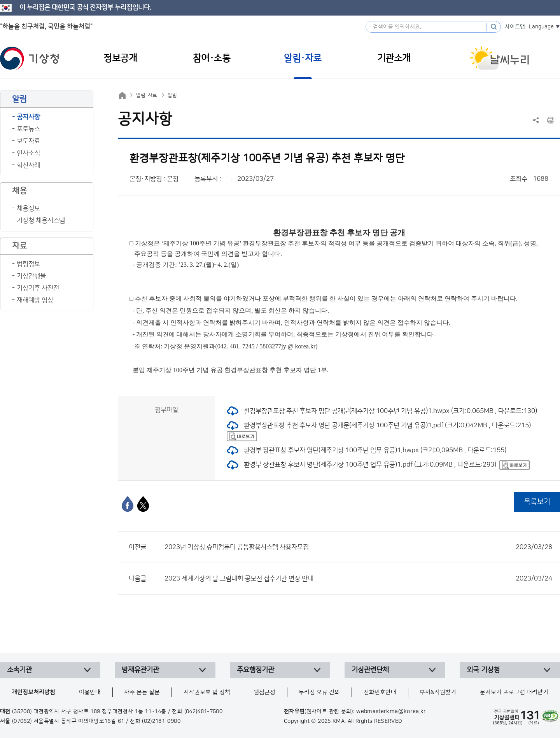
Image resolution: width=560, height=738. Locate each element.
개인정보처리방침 (33, 692)
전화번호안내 (380, 692)
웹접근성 (264, 692)
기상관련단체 (370, 670)
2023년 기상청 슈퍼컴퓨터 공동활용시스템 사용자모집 (358, 547)
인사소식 (28, 153)
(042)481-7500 (204, 712)
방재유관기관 (140, 670)
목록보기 (537, 502)
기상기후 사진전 (38, 288)
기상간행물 (31, 276)
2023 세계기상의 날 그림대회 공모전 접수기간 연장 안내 (358, 579)
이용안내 (90, 692)
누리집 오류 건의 (319, 692)
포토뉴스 (28, 129)
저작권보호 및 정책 (207, 692)
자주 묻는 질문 (142, 692)
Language (541, 27)
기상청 (30, 58)
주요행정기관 (255, 670)
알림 (172, 95)
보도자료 (28, 141)
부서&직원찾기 (438, 692)
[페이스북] (128, 504)
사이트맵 (515, 27)
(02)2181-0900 (161, 721)
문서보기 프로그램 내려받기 (514, 692)
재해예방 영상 (35, 300)
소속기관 (19, 670)
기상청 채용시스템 (41, 220)
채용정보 (28, 208)
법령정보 (28, 264)
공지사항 (28, 117)
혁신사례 (28, 165)
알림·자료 (147, 95)
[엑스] (143, 504)
